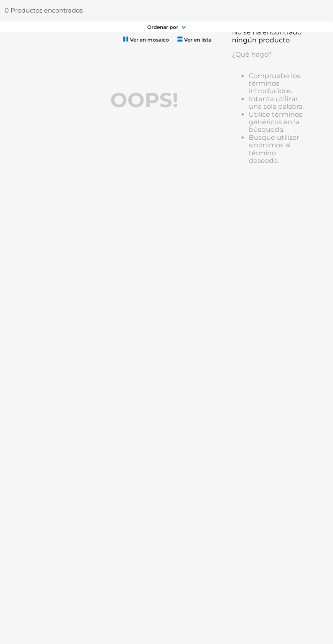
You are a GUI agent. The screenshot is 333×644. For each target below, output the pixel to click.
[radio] (145, 88)
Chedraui (23, 10)
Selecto (52, 10)
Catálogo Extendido (82, 10)
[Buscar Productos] (164, 34)
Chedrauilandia (124, 10)
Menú (23, 34)
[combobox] (147, 34)
